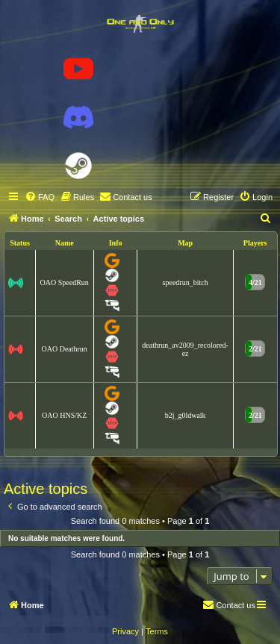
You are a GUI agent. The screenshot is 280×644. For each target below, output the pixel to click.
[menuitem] (40, 197)
